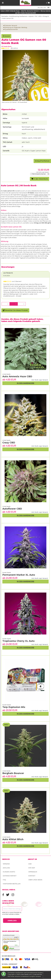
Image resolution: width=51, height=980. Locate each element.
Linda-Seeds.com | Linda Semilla (31, 974)
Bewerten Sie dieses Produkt (15, 310)
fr (45, 8)
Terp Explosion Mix (14, 707)
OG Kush (24, 195)
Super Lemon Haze (41, 195)
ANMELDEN (12, 921)
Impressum (33, 872)
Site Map (32, 868)
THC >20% (38, 16)
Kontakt (32, 876)
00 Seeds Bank (6, 46)
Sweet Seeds (7, 705)
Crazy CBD (9, 443)
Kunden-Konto (9, 872)
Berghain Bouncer (13, 773)
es (39, 8)
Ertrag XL (46, 16)
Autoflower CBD (12, 509)
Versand (6, 864)
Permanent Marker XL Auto (19, 575)
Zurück (6, 36)
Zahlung (6, 868)
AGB (30, 864)
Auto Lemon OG (8, 18)
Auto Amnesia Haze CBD (17, 376)
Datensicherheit (10, 876)
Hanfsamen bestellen (12, 884)
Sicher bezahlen (9, 956)
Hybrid (31, 16)
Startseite (5, 16)
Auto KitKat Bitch (13, 839)
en (41, 8)
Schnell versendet (9, 964)
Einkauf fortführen (42, 161)
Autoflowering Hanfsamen (18, 16)
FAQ (4, 880)
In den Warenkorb (40, 179)
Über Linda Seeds (35, 880)
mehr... (17, 945)
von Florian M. (8, 273)
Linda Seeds (6, 837)
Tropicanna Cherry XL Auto (18, 641)
